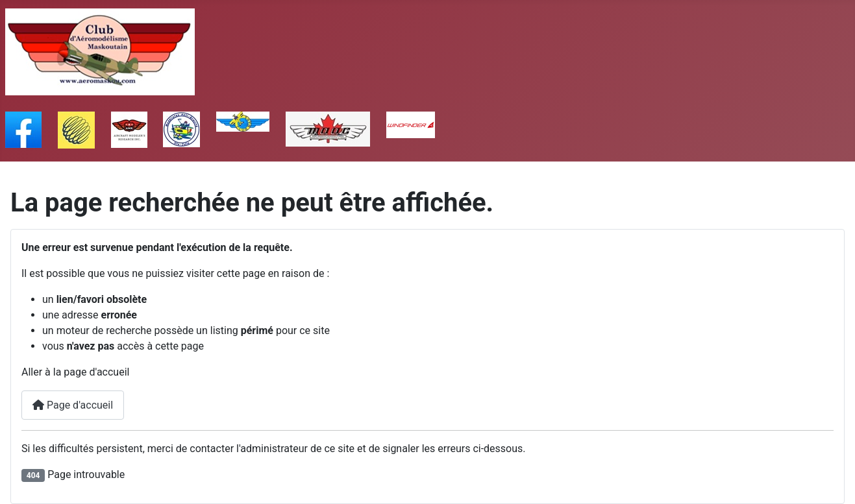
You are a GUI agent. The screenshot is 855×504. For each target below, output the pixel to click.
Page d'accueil (73, 405)
